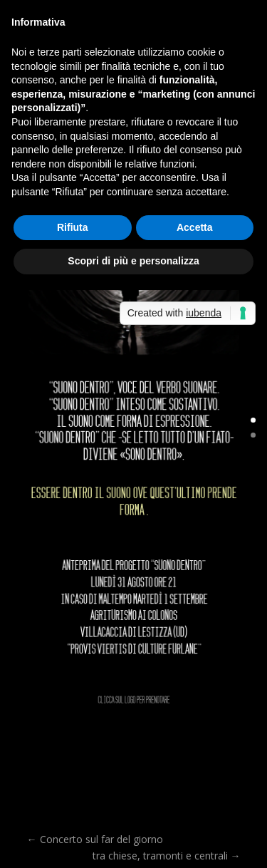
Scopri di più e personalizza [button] (133, 261)
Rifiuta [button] (73, 227)
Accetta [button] (195, 227)
